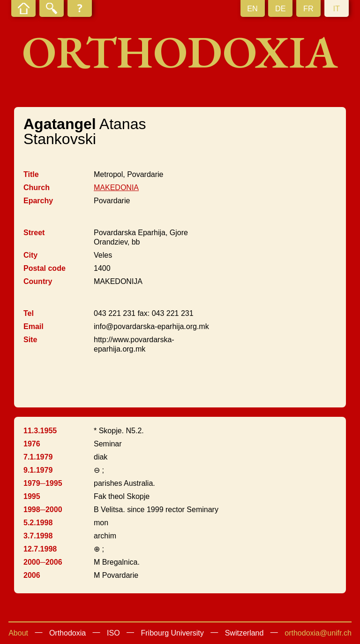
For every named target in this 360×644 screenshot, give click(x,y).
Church (37, 188)
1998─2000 (43, 510)
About (18, 633)
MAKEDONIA (116, 188)
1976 (32, 444)
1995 (32, 496)
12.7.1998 (40, 549)
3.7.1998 (38, 536)
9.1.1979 (38, 470)
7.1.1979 (38, 457)
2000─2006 (43, 562)
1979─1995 (43, 483)
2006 (32, 575)
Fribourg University (172, 633)
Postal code (45, 268)
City (30, 255)
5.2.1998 (38, 523)
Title (31, 174)
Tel (29, 313)
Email (34, 326)
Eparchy (38, 201)
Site (30, 340)
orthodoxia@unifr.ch (318, 633)
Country (38, 281)
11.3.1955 (40, 431)
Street (34, 233)
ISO (113, 633)
